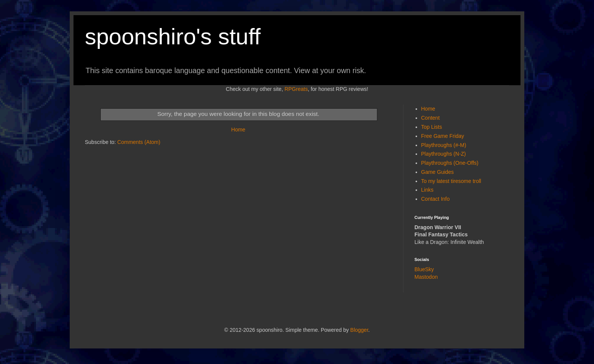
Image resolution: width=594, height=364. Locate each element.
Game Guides (438, 172)
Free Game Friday (443, 136)
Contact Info (436, 199)
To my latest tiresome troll (451, 181)
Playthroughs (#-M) (444, 145)
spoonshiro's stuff (173, 37)
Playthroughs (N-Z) (444, 154)
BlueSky (424, 269)
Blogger (359, 330)
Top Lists (432, 127)
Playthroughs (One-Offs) (450, 163)
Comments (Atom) (139, 142)
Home (238, 130)
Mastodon (426, 277)
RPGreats (296, 89)
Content (431, 118)
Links (428, 190)
